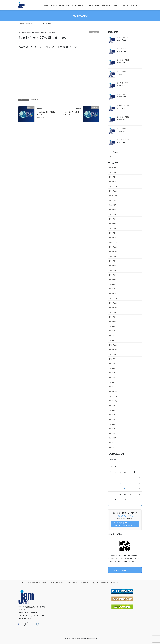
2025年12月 (113, 186)
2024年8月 (113, 261)
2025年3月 (113, 228)
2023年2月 (113, 331)
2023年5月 (113, 322)
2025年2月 (113, 233)
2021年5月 (113, 424)
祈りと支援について (56, 583)
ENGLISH (104, 583)
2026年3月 (113, 172)
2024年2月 (113, 289)
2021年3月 (113, 433)
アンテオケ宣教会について (37, 583)
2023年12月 (113, 298)
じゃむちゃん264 (123, 140)
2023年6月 (113, 317)
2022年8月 (113, 354)
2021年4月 (113, 429)
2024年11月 (113, 247)
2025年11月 (113, 191)
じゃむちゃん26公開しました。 (46, 113)
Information (94, 32)
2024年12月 (113, 242)
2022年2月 (113, 382)
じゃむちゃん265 (123, 128)
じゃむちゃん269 (123, 83)
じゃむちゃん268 (123, 94)
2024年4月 (113, 280)
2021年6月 (113, 419)
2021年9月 (113, 405)
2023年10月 (113, 308)
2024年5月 (113, 275)
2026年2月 (113, 177)
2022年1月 (113, 387)
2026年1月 (113, 182)
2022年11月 (113, 345)
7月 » (140, 505)
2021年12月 (113, 392)
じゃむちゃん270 (123, 71)
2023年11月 (113, 303)
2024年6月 (113, 270)
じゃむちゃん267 (123, 106)
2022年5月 (113, 368)
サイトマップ (116, 583)
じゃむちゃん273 (123, 37)
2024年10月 (113, 252)
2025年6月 (113, 214)
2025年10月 (113, 196)
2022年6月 (113, 363)
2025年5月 (113, 219)
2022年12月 (113, 340)
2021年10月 (113, 401)
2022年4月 (113, 373)
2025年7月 (113, 210)
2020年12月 (113, 447)
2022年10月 (113, 350)
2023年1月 (113, 335)
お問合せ (95, 583)
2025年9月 (113, 200)
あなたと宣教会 (72, 583)
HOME (22, 583)
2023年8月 (113, 312)
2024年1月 (113, 294)
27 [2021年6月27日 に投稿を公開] (111, 500)
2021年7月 (113, 415)
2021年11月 (113, 396)
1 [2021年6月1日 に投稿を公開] (120, 478)
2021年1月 (113, 443)
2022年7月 (113, 359)
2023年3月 (113, 326)
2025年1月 (113, 238)
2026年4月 (113, 168)
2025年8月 (113, 205)
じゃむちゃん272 (123, 49)
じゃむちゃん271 (123, 60)
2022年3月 (113, 377)
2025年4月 (113, 224)
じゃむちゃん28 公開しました (71, 113)
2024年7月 (113, 266)
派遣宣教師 (85, 583)
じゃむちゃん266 (123, 117)
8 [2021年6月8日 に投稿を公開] (120, 483)
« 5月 (110, 505)
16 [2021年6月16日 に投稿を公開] (125, 489)
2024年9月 (113, 256)
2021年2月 (113, 438)
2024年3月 (113, 284)
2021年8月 (113, 410)
